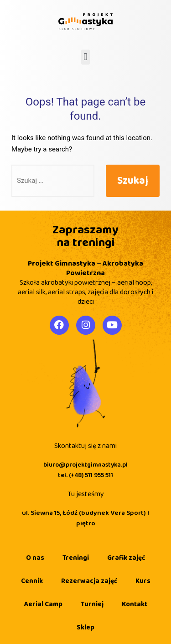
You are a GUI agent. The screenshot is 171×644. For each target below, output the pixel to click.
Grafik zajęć (126, 558)
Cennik (32, 581)
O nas (35, 558)
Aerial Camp (43, 604)
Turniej (92, 604)
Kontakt (135, 604)
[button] (85, 57)
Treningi (76, 558)
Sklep (85, 628)
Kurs (143, 581)
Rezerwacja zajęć (89, 581)
